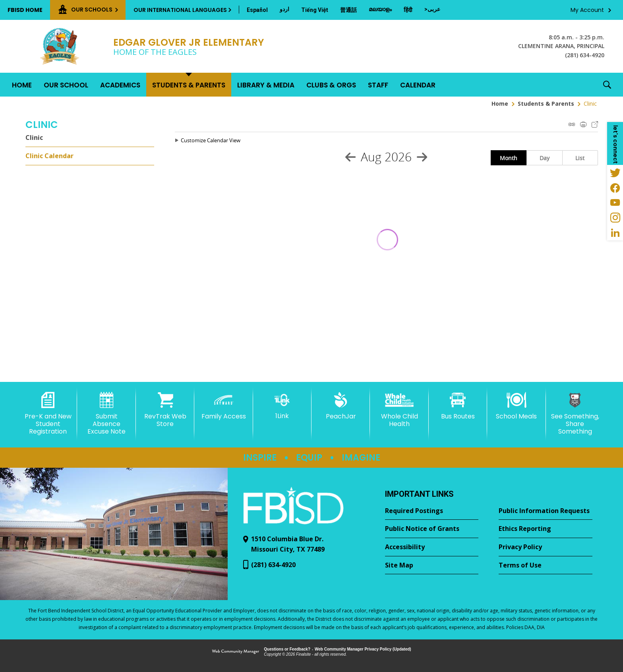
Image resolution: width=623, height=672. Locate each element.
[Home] (22, 85)
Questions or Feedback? (287, 649)
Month (509, 158)
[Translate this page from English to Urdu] (284, 9)
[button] (607, 85)
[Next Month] (422, 157)
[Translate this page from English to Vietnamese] (315, 10)
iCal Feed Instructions (572, 124)
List (580, 158)
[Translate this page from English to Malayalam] (380, 9)
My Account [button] (587, 10)
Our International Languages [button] (180, 10)
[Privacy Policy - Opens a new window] (546, 547)
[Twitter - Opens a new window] (615, 172)
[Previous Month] (350, 157)
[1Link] (282, 406)
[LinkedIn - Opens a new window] (615, 233)
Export (595, 124)
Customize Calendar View (211, 140)
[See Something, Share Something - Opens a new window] (575, 414)
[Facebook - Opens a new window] (615, 188)
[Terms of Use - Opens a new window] (546, 565)
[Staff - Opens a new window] (378, 85)
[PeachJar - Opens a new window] (341, 406)
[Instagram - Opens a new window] (615, 218)
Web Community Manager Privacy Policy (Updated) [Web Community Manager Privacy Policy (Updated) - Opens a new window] (363, 649)
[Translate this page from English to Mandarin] (348, 10)
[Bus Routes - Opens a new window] (458, 406)
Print (583, 124)
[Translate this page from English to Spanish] (257, 10)
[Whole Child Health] (399, 410)
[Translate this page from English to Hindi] (408, 10)
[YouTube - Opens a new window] (615, 203)
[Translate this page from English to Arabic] (432, 9)
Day (545, 158)
